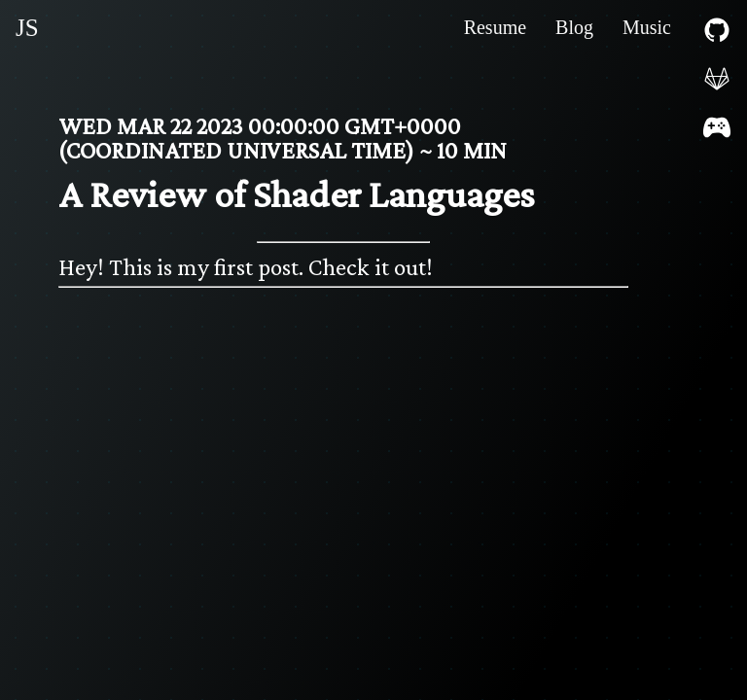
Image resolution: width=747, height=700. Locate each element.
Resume (495, 27)
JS (27, 28)
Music (647, 27)
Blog (574, 27)
